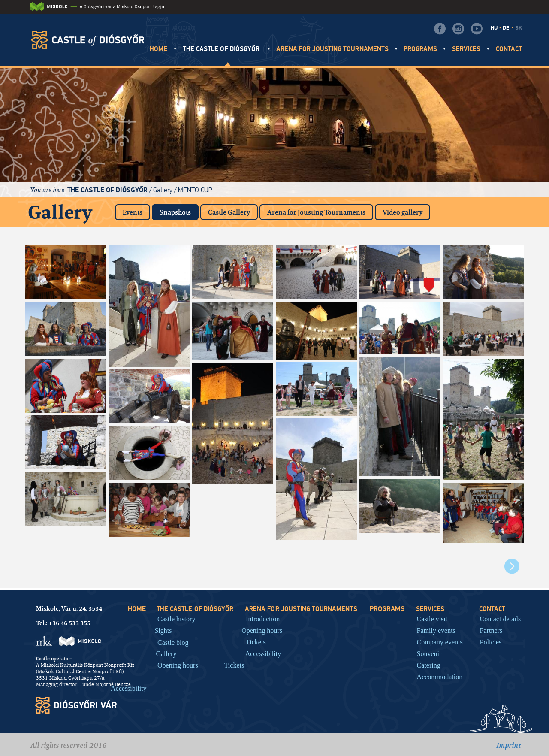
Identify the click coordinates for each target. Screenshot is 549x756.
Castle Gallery (229, 212)
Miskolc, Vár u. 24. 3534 (69, 608)
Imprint (508, 745)
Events (133, 212)
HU (494, 28)
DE (506, 28)
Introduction (263, 619)
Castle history (176, 619)
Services (466, 49)
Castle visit (432, 619)
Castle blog (173, 642)
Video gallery (403, 212)
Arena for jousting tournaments (332, 49)
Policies (491, 642)
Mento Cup (195, 190)
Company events (440, 642)
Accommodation (440, 677)
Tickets (234, 665)
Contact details (501, 619)
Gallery (163, 190)
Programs (420, 49)
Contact (509, 49)
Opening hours (178, 665)
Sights (163, 630)
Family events (436, 630)
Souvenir (429, 653)
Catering (429, 665)
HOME (158, 49)
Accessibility (129, 688)
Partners (491, 630)
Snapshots (179, 210)
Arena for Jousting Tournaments (316, 212)
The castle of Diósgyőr (222, 49)
